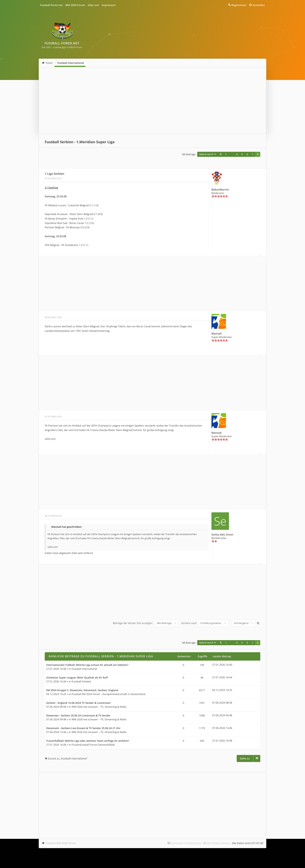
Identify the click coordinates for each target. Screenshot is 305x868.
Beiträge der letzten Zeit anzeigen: (146, 623)
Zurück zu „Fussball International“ (68, 758)
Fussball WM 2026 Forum (61, 843)
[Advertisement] (152, 100)
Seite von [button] (206, 154)
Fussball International (71, 63)
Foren (49, 63)
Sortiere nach (205, 623)
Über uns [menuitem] (93, 5)
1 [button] (226, 154)
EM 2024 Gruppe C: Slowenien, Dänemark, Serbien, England (82, 690)
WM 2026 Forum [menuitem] (75, 5)
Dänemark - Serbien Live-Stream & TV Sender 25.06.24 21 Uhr (83, 728)
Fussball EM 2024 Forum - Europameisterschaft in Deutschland (108, 694)
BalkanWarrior (220, 190)
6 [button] (247, 154)
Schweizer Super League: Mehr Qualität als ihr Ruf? (77, 678)
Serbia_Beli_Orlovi (222, 534)
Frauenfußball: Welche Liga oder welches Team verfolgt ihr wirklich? (88, 741)
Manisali (217, 334)
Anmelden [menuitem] (259, 5)
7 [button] (253, 154)
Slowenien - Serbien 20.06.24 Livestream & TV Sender (78, 716)
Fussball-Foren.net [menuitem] (51, 5)
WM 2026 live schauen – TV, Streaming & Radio (99, 707)
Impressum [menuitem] (109, 5)
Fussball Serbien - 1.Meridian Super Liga (80, 142)
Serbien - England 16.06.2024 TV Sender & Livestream (78, 703)
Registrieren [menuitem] (239, 5)
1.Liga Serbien (55, 174)
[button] (221, 154)
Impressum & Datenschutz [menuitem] (186, 843)
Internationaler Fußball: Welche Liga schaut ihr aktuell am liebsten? (87, 665)
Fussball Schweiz (81, 681)
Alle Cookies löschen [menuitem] (218, 843)
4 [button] (237, 154)
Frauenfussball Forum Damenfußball (93, 745)
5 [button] (242, 154)
